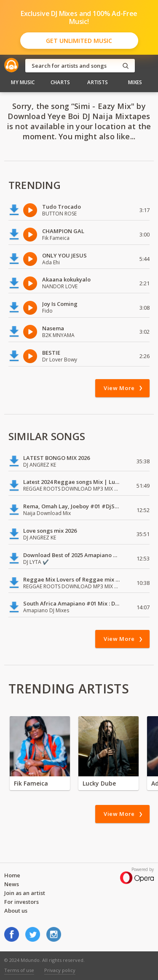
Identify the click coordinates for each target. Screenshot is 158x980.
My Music (23, 82)
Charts (60, 82)
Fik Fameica (31, 783)
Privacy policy (60, 970)
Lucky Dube (99, 783)
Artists (98, 82)
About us (16, 911)
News (12, 884)
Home (12, 875)
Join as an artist (25, 893)
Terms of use (19, 970)
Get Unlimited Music (79, 41)
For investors (21, 902)
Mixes (135, 82)
